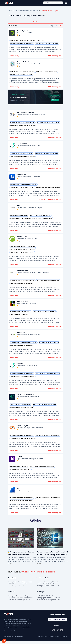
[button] (56, 26)
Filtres (35, 22)
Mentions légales (43, 639)
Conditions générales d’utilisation (58, 639)
